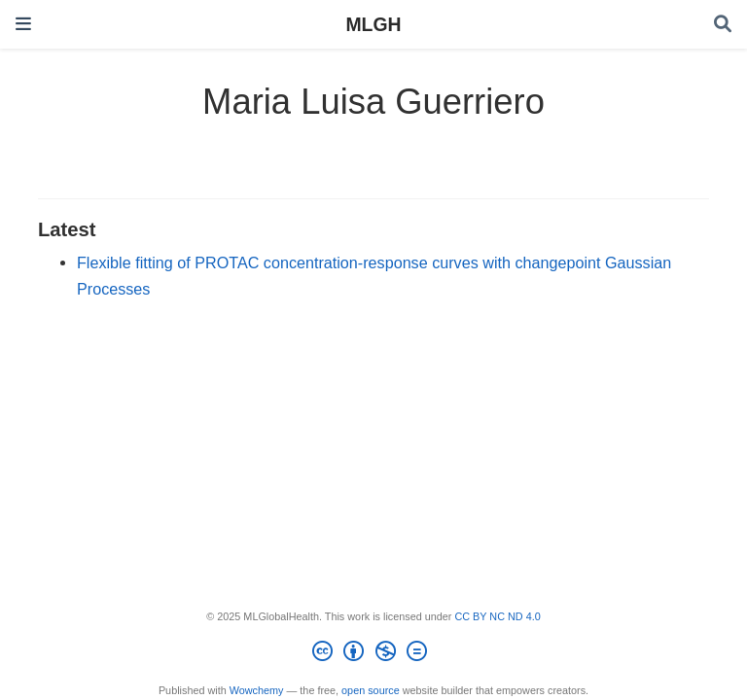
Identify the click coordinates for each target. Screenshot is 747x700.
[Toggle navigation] (23, 24)
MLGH (373, 24)
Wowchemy (257, 690)
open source (371, 690)
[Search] (723, 25)
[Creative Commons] (373, 654)
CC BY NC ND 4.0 (497, 616)
